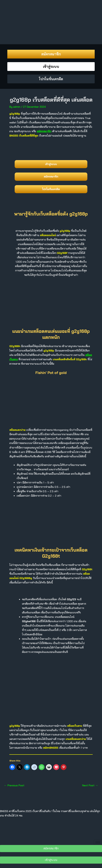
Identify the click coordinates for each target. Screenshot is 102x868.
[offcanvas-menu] (5, 8)
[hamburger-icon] (98, 842)
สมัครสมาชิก (44, 131)
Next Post (90, 785)
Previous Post (14, 785)
